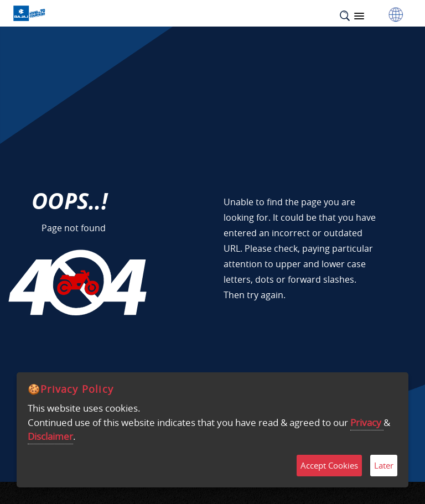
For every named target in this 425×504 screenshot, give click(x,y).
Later (384, 465)
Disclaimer (50, 436)
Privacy (367, 422)
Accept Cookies (329, 465)
